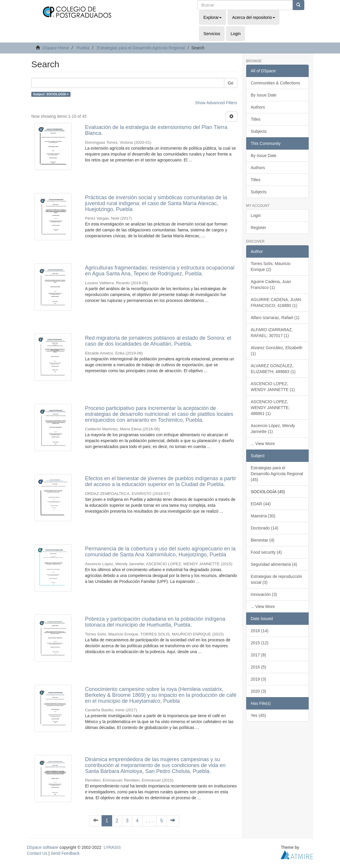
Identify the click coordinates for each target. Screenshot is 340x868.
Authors (258, 107)
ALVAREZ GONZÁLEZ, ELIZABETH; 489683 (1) (273, 369)
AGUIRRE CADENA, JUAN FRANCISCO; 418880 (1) (276, 303)
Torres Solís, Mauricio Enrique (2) (271, 267)
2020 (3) (259, 691)
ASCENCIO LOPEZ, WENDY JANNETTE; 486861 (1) (270, 408)
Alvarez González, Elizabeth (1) (277, 351)
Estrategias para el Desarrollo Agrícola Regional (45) (277, 474)
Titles (256, 119)
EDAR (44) (261, 504)
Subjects (259, 131)
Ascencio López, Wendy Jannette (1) (273, 429)
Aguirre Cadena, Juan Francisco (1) (271, 285)
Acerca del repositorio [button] (253, 17)
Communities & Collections (276, 83)
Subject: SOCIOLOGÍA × (51, 94)
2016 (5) (259, 667)
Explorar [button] (212, 17)
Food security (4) (266, 552)
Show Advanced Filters (216, 103)
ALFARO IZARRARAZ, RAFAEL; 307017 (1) (272, 333)
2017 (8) (259, 655)
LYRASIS (112, 847)
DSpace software (43, 847)
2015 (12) (260, 643)
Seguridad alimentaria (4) (274, 564)
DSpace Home (56, 48)
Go (231, 83)
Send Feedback (65, 853)
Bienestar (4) (263, 540)
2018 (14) (260, 631)
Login (256, 215)
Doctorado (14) (265, 528)
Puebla (83, 48)
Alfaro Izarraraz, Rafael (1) (275, 318)
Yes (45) (259, 715)
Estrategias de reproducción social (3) (277, 579)
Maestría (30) (263, 516)
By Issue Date (264, 95)
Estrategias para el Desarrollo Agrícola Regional (141, 48)
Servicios (212, 34)
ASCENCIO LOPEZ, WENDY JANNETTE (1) (273, 387)
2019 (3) (259, 679)
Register (259, 228)
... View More (263, 444)
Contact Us (37, 853)
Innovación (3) (264, 594)
